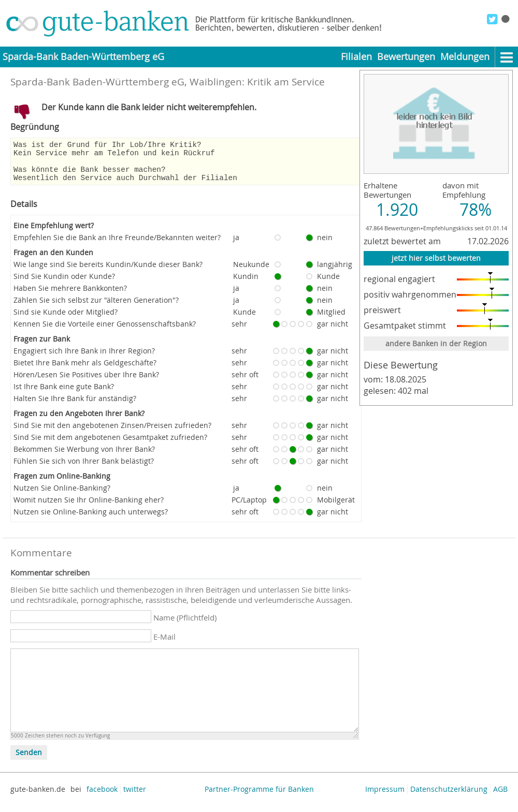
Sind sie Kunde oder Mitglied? (66, 320)
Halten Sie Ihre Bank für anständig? (75, 406)
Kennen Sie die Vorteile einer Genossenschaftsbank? (105, 331)
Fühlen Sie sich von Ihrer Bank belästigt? (84, 469)
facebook (102, 797)
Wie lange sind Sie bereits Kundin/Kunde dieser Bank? (108, 272)
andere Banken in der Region (436, 343)
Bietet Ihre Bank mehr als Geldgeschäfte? (85, 370)
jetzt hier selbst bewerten (436, 258)
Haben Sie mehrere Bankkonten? (70, 296)
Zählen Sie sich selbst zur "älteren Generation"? (96, 308)
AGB (500, 797)
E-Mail (164, 644)
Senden (29, 760)
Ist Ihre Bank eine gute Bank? (64, 394)
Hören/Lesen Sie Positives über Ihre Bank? (86, 382)
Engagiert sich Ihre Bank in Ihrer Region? (84, 358)
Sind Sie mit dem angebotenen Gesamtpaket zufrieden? (110, 445)
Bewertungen (406, 57)
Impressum (385, 797)
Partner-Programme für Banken (259, 797)
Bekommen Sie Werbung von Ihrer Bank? (84, 457)
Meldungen (465, 57)
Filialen (356, 57)
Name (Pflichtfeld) (185, 625)
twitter (135, 797)
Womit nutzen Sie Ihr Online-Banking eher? (89, 507)
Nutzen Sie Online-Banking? (62, 496)
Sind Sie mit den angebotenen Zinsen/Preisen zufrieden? (112, 433)
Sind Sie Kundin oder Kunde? (64, 284)
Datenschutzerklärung (449, 797)
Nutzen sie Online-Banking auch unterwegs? (91, 519)
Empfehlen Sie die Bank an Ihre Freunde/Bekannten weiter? (117, 245)
